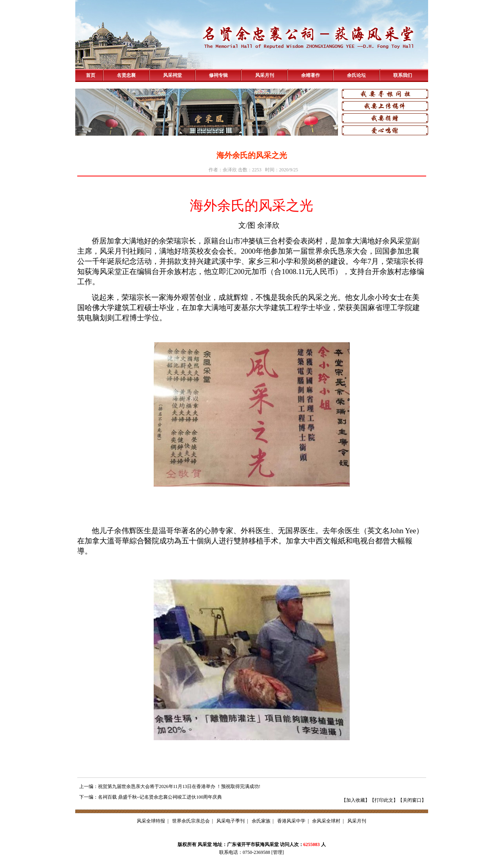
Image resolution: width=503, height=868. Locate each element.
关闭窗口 (412, 800)
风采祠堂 (173, 75)
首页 (91, 75)
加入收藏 (356, 800)
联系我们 (403, 75)
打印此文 (384, 800)
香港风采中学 (291, 821)
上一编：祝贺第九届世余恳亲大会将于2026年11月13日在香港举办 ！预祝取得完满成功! (170, 786)
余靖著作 (311, 75)
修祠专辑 (218, 75)
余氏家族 (261, 821)
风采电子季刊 (231, 821)
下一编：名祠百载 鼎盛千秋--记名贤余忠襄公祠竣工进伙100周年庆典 (151, 797)
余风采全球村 (326, 821)
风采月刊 (265, 75)
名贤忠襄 (126, 75)
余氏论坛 (356, 75)
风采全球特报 (151, 821)
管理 (278, 852)
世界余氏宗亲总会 (191, 821)
